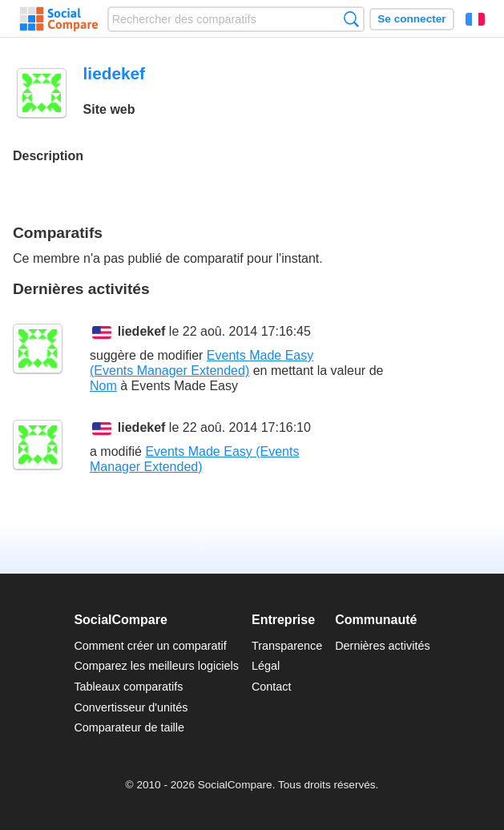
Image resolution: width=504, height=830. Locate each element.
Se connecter (411, 19)
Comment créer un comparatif (150, 646)
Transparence (287, 646)
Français (475, 19)
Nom (103, 386)
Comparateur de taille (129, 727)
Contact (272, 687)
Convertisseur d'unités (131, 707)
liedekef (142, 331)
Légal (266, 666)
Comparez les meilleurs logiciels (156, 666)
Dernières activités (382, 646)
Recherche (351, 19)
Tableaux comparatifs (128, 687)
